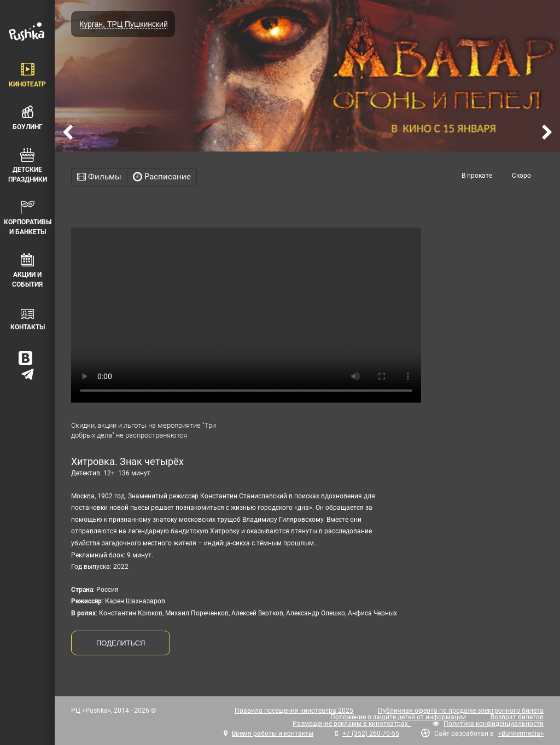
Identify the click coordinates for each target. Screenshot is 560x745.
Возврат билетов (517, 717)
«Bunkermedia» (521, 734)
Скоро (521, 176)
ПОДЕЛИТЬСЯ (121, 643)
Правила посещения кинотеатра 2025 (294, 711)
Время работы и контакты (273, 734)
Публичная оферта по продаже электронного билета (461, 711)
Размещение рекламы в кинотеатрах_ (352, 724)
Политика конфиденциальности (494, 724)
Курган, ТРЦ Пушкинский (124, 24)
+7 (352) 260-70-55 (371, 734)
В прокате (477, 176)
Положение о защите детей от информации (398, 717)
